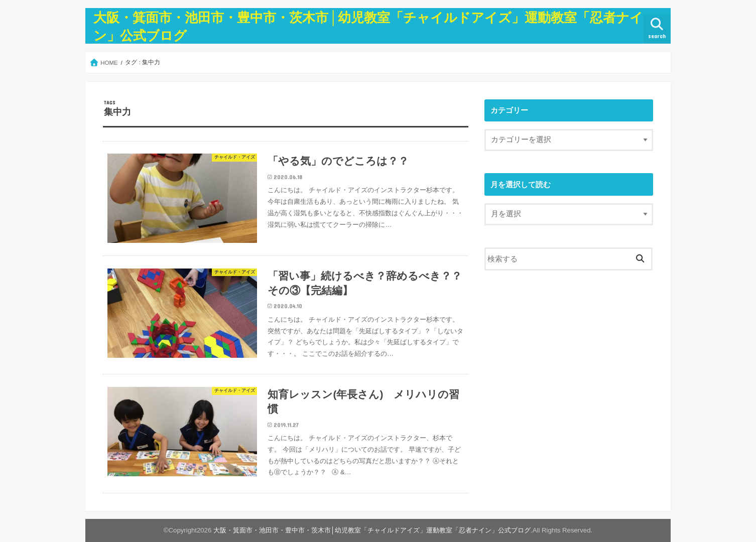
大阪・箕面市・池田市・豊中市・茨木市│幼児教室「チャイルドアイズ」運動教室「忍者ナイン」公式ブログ (372, 530)
